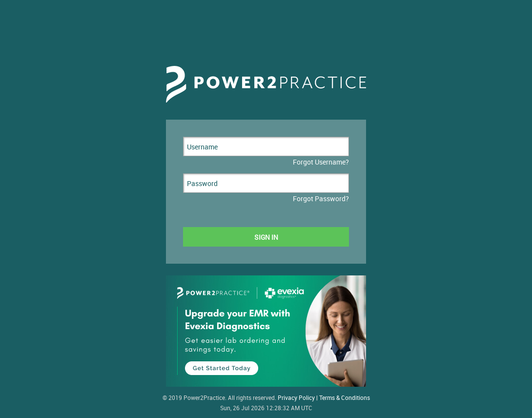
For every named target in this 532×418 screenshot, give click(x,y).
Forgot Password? (321, 199)
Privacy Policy (296, 398)
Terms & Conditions (345, 398)
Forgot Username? (321, 162)
